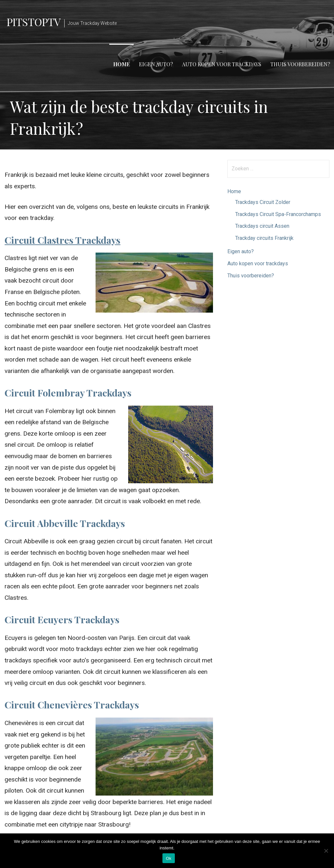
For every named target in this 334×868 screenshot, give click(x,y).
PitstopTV (33, 22)
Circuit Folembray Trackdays (68, 393)
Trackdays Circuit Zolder (263, 202)
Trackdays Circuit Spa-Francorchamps (278, 214)
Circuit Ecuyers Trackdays (62, 619)
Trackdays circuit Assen (262, 226)
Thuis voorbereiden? (300, 64)
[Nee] (326, 851)
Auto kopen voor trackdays (222, 64)
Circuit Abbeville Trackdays (65, 523)
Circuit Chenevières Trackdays (72, 705)
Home (121, 64)
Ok (168, 858)
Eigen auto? (156, 64)
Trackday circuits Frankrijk (264, 238)
